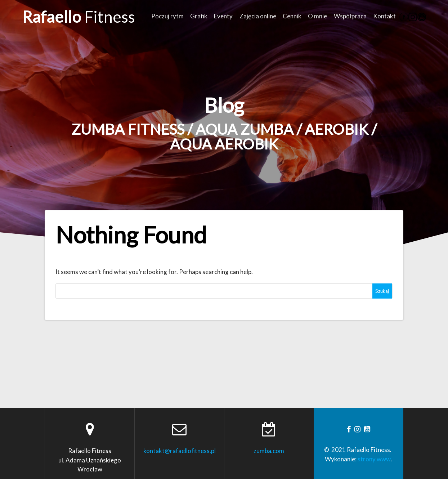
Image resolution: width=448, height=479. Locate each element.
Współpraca (350, 16)
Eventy (223, 16)
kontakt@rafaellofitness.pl (180, 451)
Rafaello (79, 17)
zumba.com (269, 451)
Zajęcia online (258, 16)
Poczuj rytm (167, 16)
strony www (374, 459)
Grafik (199, 16)
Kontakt (384, 16)
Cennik (292, 16)
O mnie (317, 16)
